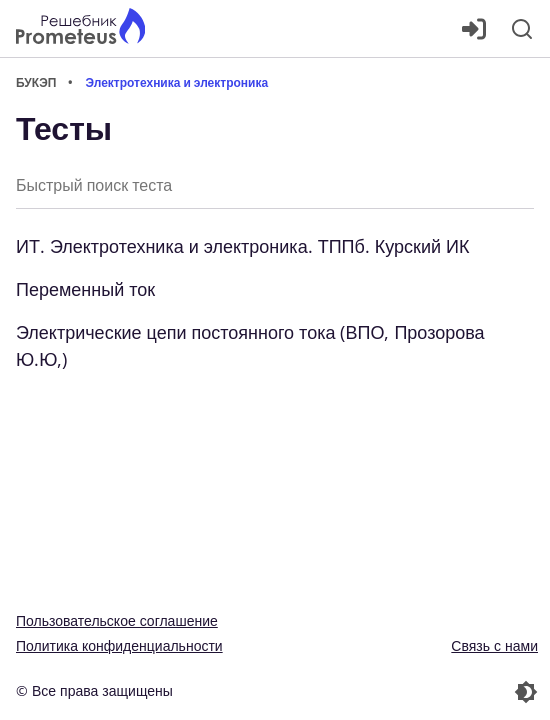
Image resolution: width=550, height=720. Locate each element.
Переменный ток (85, 289)
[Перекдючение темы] (408, 692)
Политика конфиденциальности (119, 645)
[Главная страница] (80, 28)
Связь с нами (494, 645)
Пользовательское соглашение (117, 620)
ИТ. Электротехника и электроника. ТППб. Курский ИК (243, 246)
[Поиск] (522, 29)
